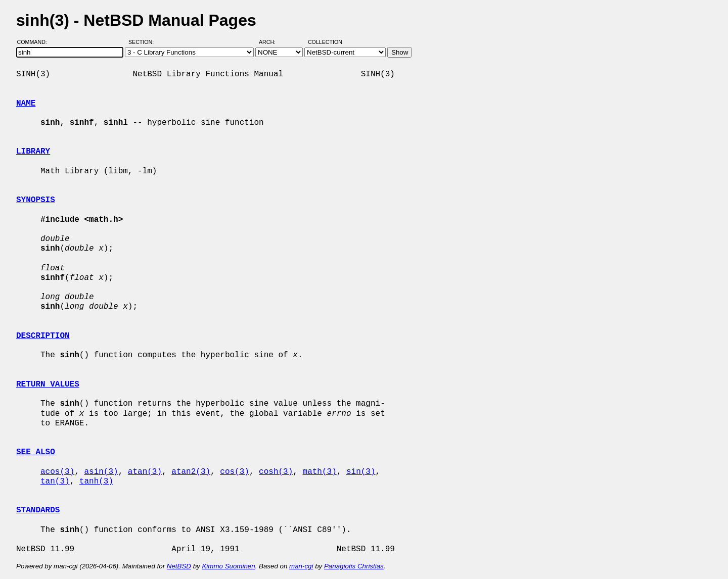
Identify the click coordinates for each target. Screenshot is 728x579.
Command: (35, 42)
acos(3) (57, 472)
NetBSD (179, 566)
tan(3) (55, 481)
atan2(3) (191, 472)
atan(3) (145, 472)
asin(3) (101, 472)
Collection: (326, 42)
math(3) (319, 472)
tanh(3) (96, 481)
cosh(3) (276, 472)
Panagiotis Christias (354, 566)
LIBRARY (33, 152)
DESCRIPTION (43, 336)
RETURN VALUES (48, 384)
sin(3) (361, 472)
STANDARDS (38, 510)
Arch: (272, 42)
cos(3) (235, 472)
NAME (26, 104)
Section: (143, 42)
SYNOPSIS (36, 200)
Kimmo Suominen (228, 566)
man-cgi (301, 566)
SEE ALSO (36, 452)
